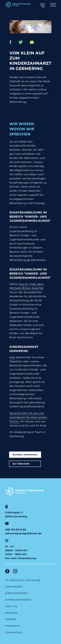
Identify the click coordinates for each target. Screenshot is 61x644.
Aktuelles (11, 613)
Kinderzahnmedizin (18, 600)
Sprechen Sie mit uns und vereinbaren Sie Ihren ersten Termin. (28, 417)
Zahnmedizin (14, 587)
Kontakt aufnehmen (25, 455)
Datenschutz (14, 632)
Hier (12, 357)
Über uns (11, 606)
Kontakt (10, 619)
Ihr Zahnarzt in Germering (23, 580)
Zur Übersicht (21, 464)
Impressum (13, 626)
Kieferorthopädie (16, 593)
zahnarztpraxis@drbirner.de (23, 533)
